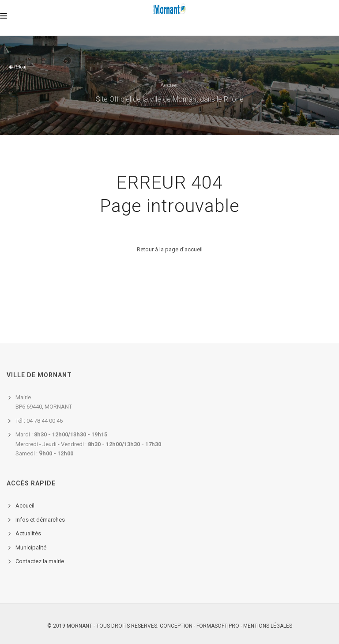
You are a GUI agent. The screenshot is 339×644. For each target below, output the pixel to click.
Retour (21, 67)
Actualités (28, 533)
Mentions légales (268, 626)
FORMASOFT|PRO (218, 626)
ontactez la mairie (41, 561)
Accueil (169, 85)
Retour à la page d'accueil (170, 249)
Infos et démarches (40, 520)
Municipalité (31, 547)
